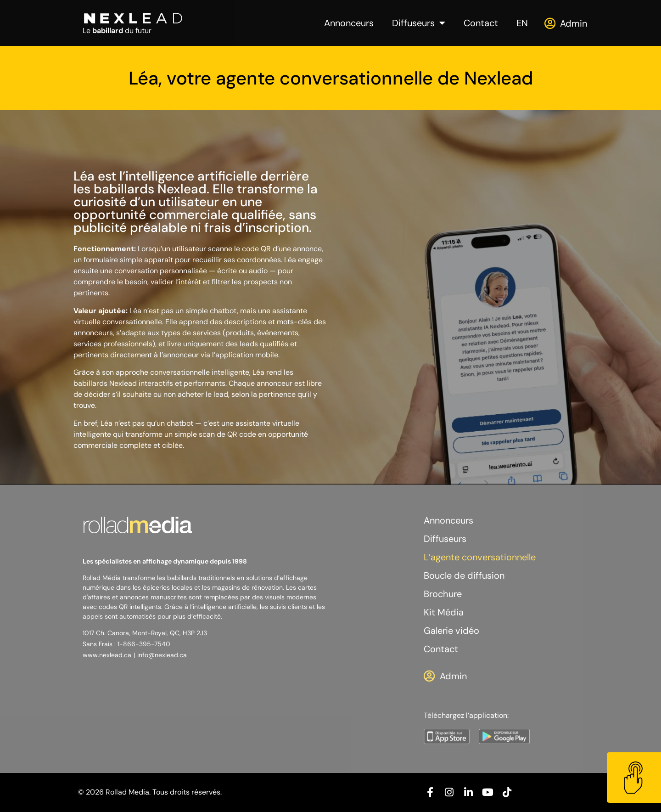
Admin (574, 23)
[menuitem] (522, 23)
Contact (481, 23)
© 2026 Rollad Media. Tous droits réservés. (150, 792)
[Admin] (550, 23)
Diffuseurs (419, 23)
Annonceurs (349, 23)
